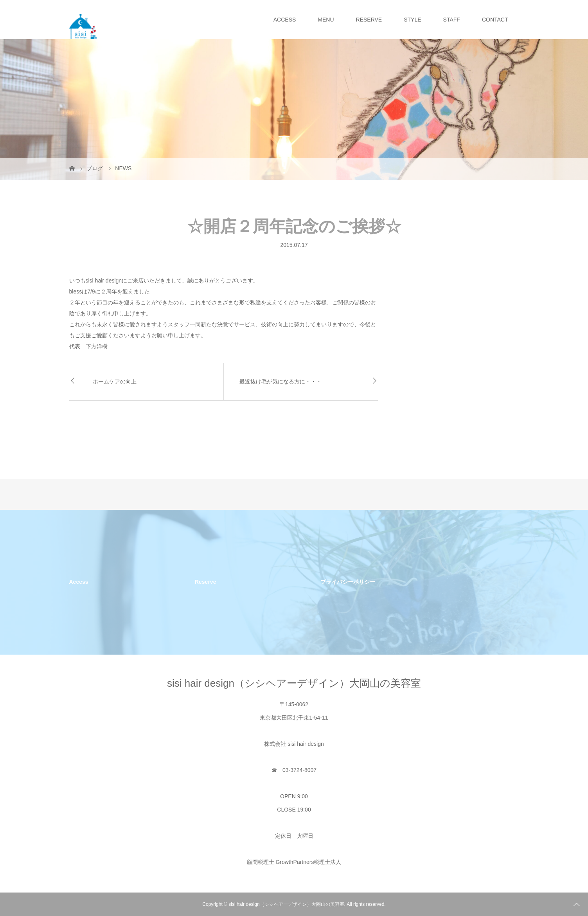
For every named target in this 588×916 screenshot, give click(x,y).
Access (79, 582)
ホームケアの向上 (115, 382)
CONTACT (495, 20)
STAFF (452, 20)
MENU (326, 20)
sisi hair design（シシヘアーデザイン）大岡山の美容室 (294, 683)
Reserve (206, 582)
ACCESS (285, 20)
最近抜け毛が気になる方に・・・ (281, 382)
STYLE (412, 20)
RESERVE (369, 20)
